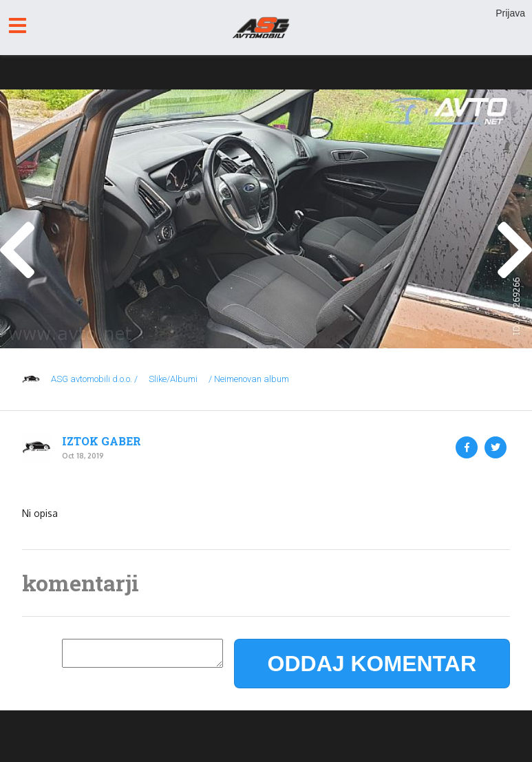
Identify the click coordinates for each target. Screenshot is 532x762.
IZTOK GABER (102, 441)
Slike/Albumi (173, 379)
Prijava (510, 13)
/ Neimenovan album (249, 379)
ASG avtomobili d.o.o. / (94, 379)
